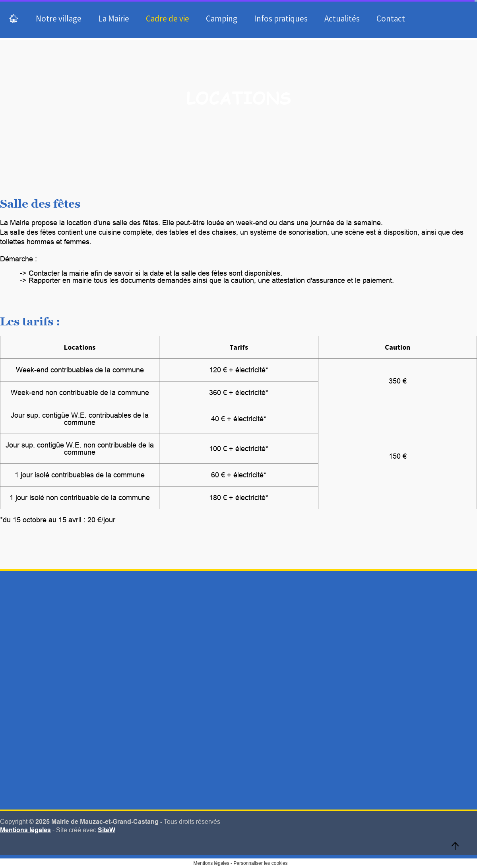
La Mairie (114, 18)
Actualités (342, 18)
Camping (222, 18)
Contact (391, 18)
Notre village (59, 18)
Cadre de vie (168, 18)
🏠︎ (14, 18)
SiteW (107, 830)
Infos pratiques (281, 18)
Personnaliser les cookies (260, 863)
